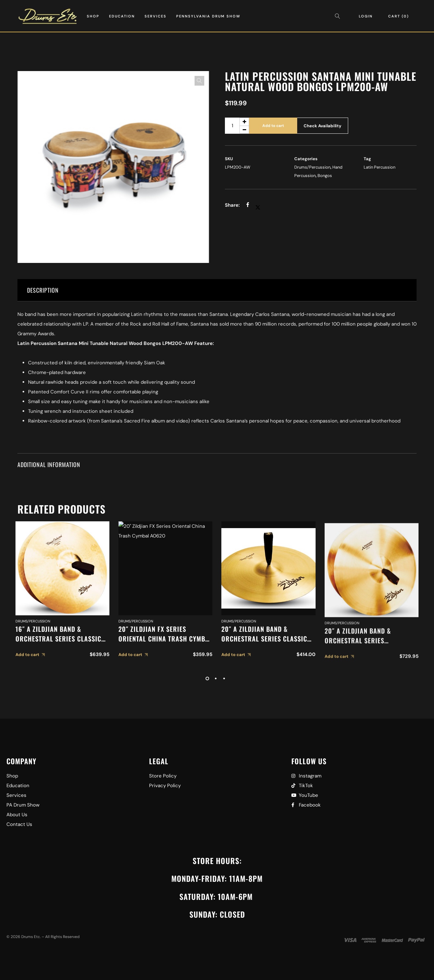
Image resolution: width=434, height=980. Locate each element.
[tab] (217, 290)
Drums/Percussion (312, 167)
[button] (199, 81)
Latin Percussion (379, 167)
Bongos (325, 176)
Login (366, 16)
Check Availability (323, 126)
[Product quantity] (237, 126)
